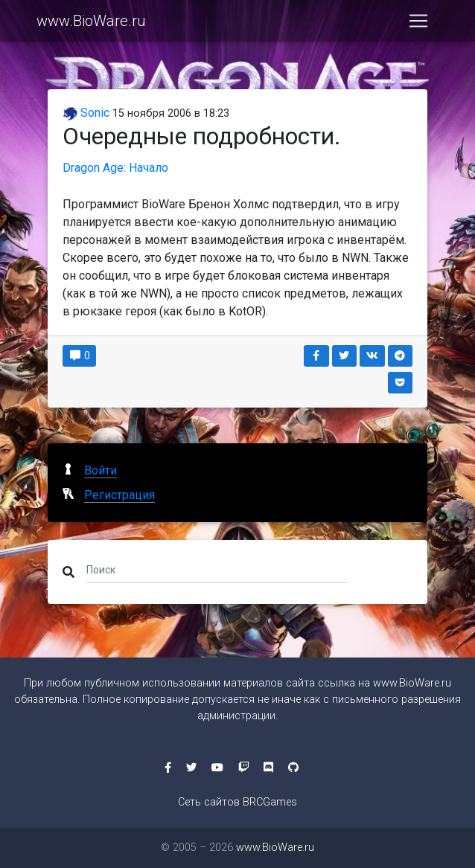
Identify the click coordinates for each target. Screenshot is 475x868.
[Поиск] (218, 569)
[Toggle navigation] (418, 24)
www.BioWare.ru (91, 24)
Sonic (86, 113)
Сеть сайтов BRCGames (238, 802)
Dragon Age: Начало (115, 168)
